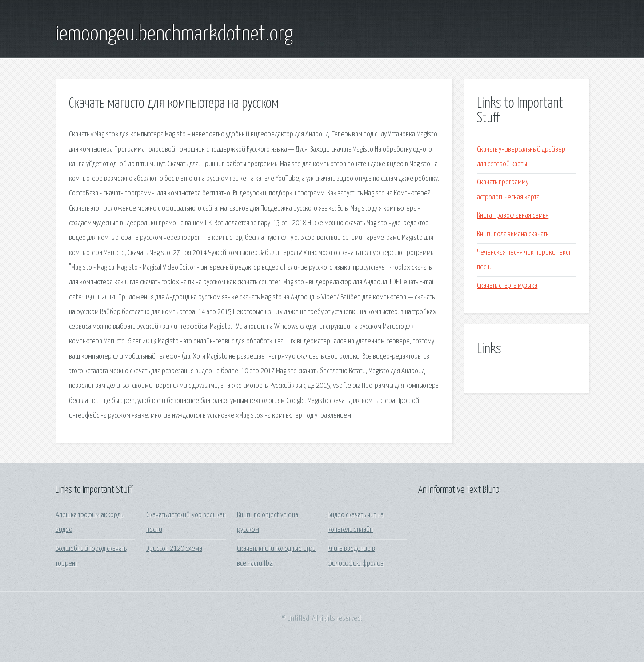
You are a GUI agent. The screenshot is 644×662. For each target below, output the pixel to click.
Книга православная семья (513, 216)
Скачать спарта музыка (507, 286)
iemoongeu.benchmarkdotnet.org (174, 35)
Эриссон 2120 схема (174, 549)
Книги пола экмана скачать (513, 234)
